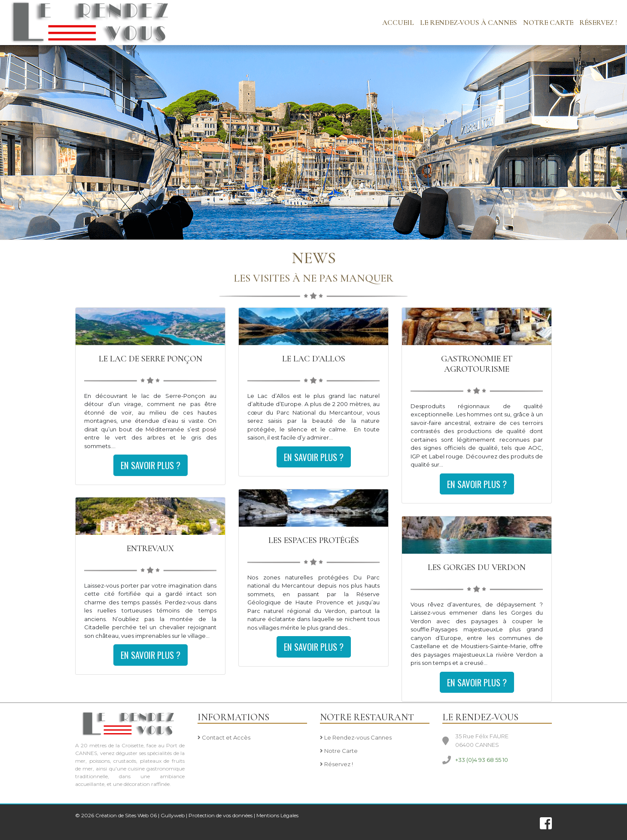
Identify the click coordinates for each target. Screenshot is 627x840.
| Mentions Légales (276, 815)
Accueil (398, 23)
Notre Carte (339, 751)
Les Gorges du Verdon (477, 567)
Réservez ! (598, 23)
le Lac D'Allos (314, 359)
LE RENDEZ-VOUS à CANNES (469, 23)
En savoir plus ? (151, 465)
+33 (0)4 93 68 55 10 (482, 760)
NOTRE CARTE (548, 23)
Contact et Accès (224, 738)
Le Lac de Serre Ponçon (151, 359)
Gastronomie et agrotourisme (477, 364)
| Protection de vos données (219, 815)
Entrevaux (150, 549)
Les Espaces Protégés (314, 540)
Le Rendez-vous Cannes (356, 738)
